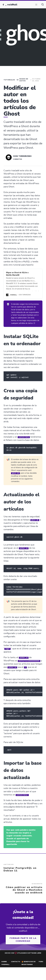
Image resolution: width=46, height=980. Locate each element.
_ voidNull (11, 5)
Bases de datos (24, 80)
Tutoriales (9, 80)
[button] (36, 5)
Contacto (16, 961)
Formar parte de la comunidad (23, 939)
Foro (41, 961)
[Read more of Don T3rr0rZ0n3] (9, 157)
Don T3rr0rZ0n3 (22, 156)
